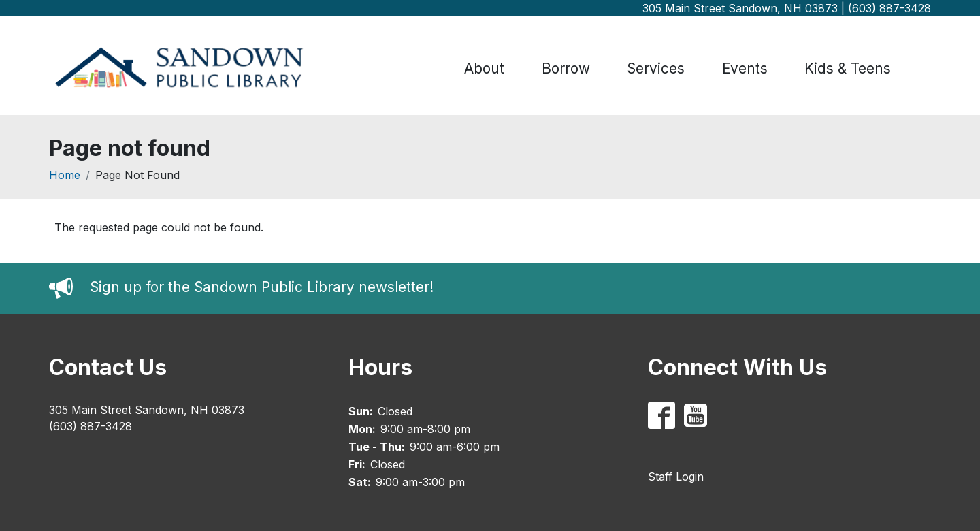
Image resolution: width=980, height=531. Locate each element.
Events (745, 68)
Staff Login (676, 477)
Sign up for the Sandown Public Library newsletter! (262, 288)
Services (656, 68)
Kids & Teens (848, 68)
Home (65, 175)
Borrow (566, 68)
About (484, 68)
